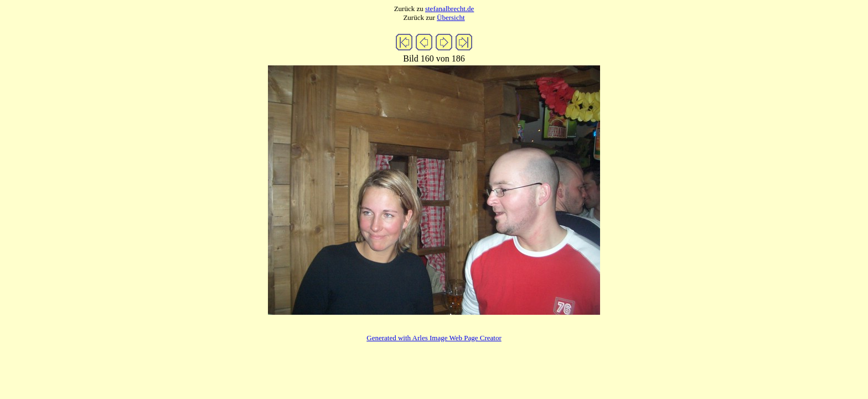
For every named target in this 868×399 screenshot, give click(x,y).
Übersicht (451, 17)
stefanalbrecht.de (449, 9)
